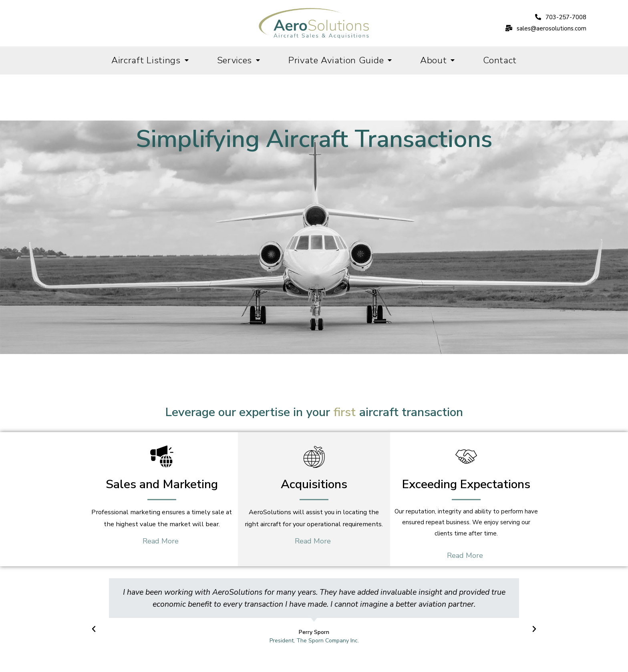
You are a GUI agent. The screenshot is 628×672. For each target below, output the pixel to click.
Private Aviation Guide (340, 60)
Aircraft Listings (150, 60)
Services (239, 60)
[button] (561, 18)
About (438, 60)
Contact (500, 60)
